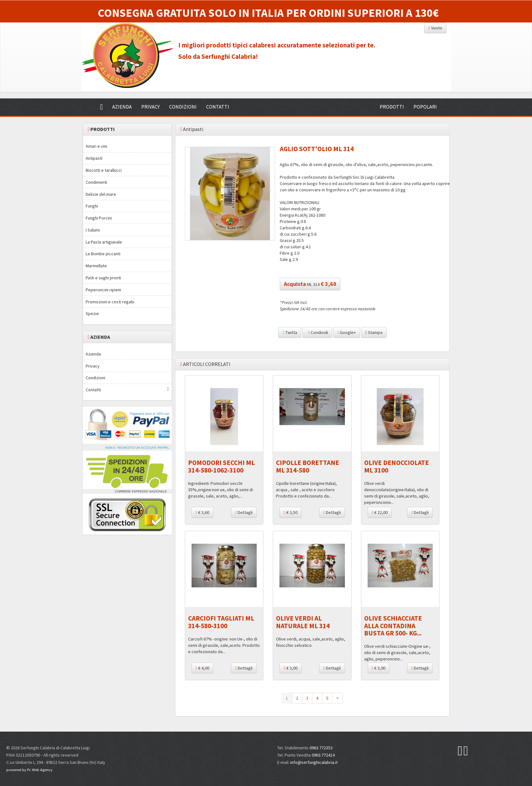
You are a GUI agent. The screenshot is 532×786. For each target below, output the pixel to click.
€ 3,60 (202, 512)
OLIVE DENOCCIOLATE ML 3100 (397, 466)
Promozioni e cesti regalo (110, 302)
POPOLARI (425, 107)
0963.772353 (321, 748)
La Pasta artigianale (104, 242)
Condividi (317, 332)
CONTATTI (218, 107)
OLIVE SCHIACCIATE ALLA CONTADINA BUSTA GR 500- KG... (393, 625)
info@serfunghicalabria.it (314, 762)
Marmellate (96, 266)
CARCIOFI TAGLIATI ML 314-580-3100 (221, 622)
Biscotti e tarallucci (104, 170)
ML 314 (310, 284)
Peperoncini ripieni (103, 290)
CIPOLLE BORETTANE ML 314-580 (308, 466)
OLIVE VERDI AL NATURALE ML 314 (303, 622)
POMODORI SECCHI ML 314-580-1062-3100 (221, 466)
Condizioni (95, 378)
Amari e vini (96, 146)
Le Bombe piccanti (103, 254)
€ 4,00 (202, 668)
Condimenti (96, 182)
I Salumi (93, 230)
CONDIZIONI (183, 107)
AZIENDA (122, 107)
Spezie (92, 313)
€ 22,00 (380, 512)
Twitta (290, 332)
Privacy (93, 366)
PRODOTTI (392, 107)
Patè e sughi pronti (103, 278)
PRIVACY (150, 107)
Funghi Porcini (99, 218)
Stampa (374, 332)
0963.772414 (323, 755)
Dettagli (244, 512)
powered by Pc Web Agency (29, 770)
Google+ (347, 332)
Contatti (127, 390)
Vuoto (435, 28)
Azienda (93, 354)
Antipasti (94, 158)
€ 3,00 (290, 668)
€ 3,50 (290, 512)
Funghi (92, 206)
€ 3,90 (379, 668)
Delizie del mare (101, 194)
